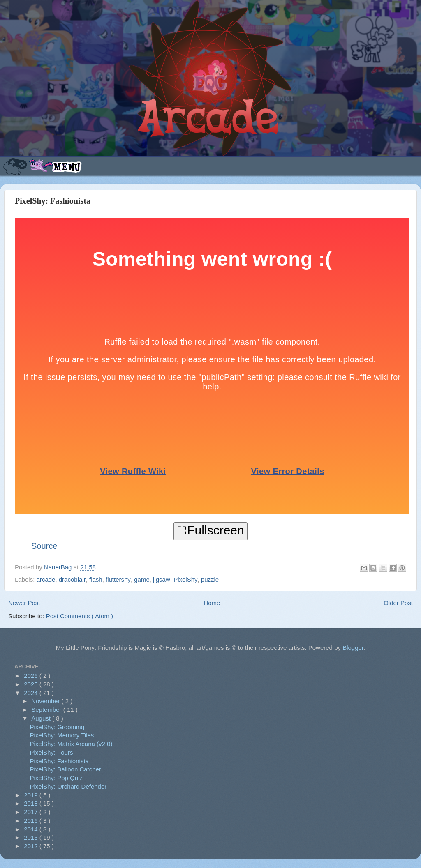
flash (96, 579)
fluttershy (118, 579)
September (47, 710)
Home (212, 603)
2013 (32, 837)
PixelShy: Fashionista (59, 761)
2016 (32, 821)
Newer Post (24, 603)
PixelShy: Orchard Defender (68, 786)
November (46, 701)
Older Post (398, 603)
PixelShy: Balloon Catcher (66, 769)
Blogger (353, 648)
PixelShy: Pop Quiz (56, 778)
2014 (32, 829)
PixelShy (185, 579)
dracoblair (72, 579)
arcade (46, 579)
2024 (32, 693)
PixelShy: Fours (52, 752)
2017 (32, 812)
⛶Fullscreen (210, 530)
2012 (32, 846)
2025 (32, 684)
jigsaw (162, 579)
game (142, 579)
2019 (32, 795)
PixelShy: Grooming (57, 727)
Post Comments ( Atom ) (80, 616)
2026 (32, 676)
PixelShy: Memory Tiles (62, 735)
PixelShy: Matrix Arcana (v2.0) (71, 744)
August (42, 718)
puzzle (210, 579)
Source (44, 546)
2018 (32, 803)
